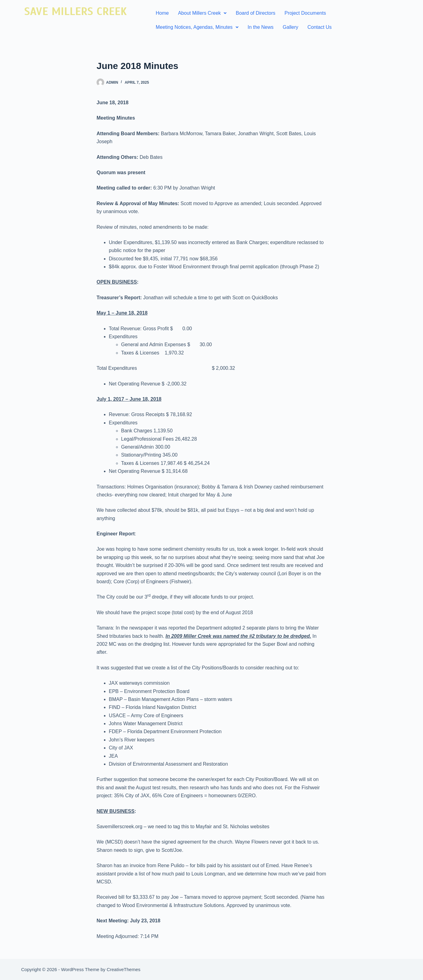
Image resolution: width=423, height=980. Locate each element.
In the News (261, 27)
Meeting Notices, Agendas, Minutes (197, 27)
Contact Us (320, 27)
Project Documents (305, 13)
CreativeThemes (124, 969)
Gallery (290, 27)
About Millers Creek (202, 13)
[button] (202, 13)
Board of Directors (255, 13)
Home (162, 13)
